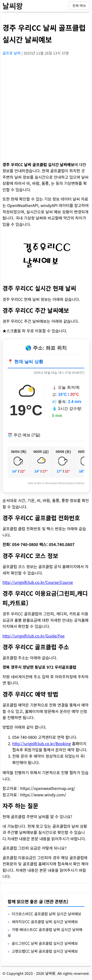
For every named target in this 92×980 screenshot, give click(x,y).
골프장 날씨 (12, 53)
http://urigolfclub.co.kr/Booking (42, 743)
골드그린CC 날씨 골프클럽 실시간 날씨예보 (45, 943)
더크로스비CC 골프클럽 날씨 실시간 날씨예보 (46, 914)
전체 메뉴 (79, 6)
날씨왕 (13, 6)
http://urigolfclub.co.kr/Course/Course (38, 582)
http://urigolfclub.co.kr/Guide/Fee (33, 636)
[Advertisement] (46, 106)
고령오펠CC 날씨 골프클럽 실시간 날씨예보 (45, 951)
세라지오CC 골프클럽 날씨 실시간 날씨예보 (45, 922)
